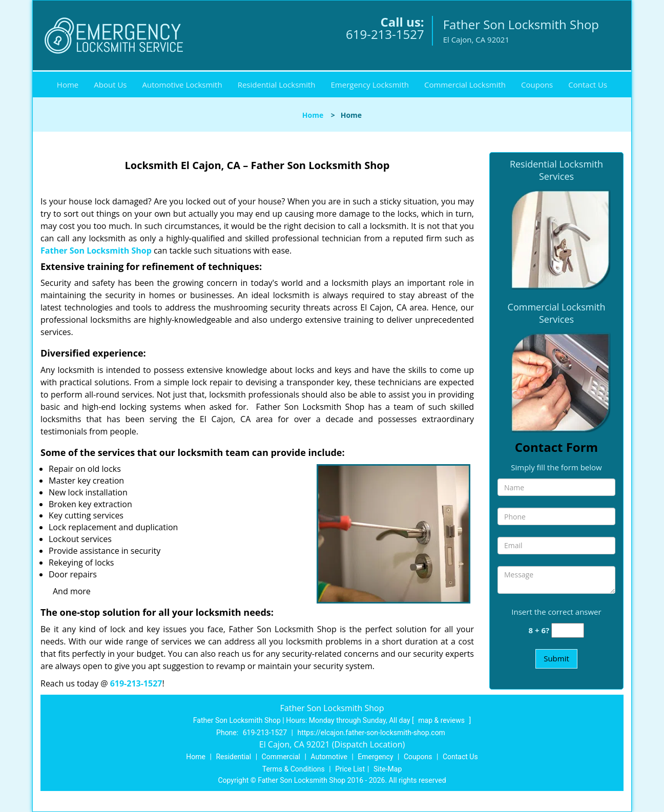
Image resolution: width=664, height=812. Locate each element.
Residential (233, 757)
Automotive (329, 757)
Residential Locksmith (277, 85)
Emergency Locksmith (370, 85)
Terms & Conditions (294, 769)
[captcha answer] (568, 630)
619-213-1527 (385, 34)
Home (68, 85)
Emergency (375, 757)
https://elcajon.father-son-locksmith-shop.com (371, 733)
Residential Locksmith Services (556, 170)
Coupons (537, 85)
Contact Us (588, 85)
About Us (110, 85)
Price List (350, 769)
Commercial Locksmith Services (557, 313)
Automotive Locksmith (182, 85)
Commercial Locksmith (465, 85)
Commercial (281, 757)
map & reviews (442, 720)
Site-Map (388, 769)
